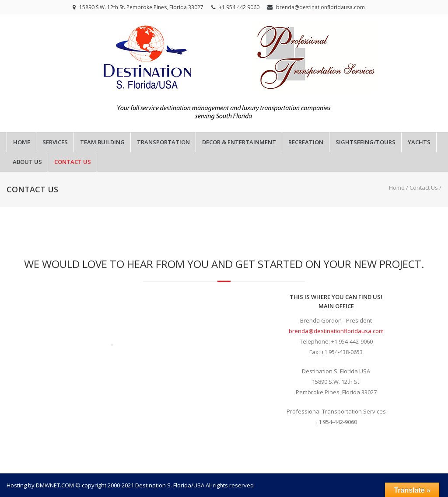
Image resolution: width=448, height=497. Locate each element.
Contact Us (73, 162)
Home (22, 142)
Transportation (163, 142)
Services (55, 142)
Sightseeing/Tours (366, 142)
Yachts (419, 142)
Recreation (306, 142)
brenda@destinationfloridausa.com (320, 7)
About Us (27, 162)
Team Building (102, 142)
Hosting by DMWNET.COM (40, 485)
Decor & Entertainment (239, 142)
